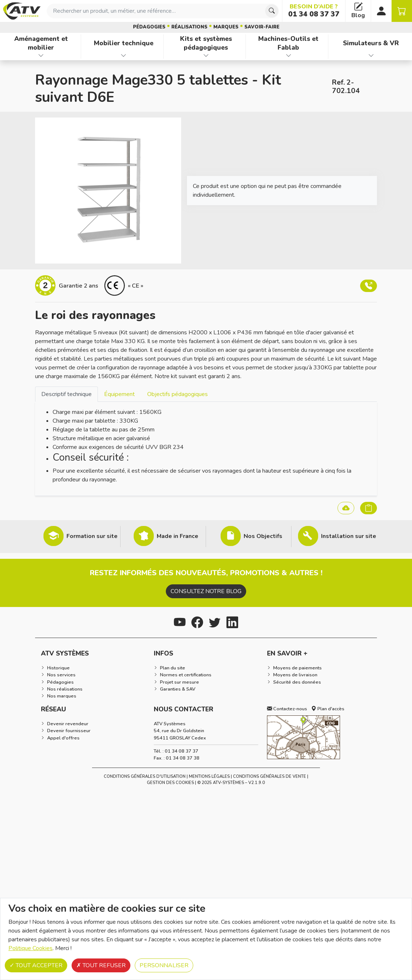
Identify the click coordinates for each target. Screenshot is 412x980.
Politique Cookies (30, 948)
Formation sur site (92, 536)
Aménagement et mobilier (41, 43)
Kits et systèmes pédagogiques (206, 43)
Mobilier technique (124, 43)
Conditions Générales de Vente (270, 777)
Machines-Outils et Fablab (288, 43)
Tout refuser (101, 965)
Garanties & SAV (178, 689)
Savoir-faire (262, 27)
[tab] (66, 394)
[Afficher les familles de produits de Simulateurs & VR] (371, 55)
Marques (226, 27)
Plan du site (173, 668)
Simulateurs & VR (371, 43)
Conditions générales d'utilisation (145, 777)
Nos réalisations (65, 689)
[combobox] (163, 11)
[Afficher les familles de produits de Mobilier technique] (124, 55)
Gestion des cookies (170, 783)
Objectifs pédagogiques (178, 394)
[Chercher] (272, 11)
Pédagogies (149, 27)
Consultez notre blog (206, 591)
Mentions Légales (209, 777)
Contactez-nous (287, 709)
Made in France (178, 536)
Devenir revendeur (68, 724)
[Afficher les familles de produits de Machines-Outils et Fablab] (288, 55)
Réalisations (189, 27)
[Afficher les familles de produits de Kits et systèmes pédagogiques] (206, 55)
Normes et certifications (186, 675)
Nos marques (62, 696)
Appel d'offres (63, 738)
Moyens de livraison (295, 675)
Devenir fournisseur (69, 731)
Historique (58, 668)
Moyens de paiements (297, 668)
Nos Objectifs (263, 536)
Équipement (119, 394)
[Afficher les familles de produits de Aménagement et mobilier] (41, 55)
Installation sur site (349, 536)
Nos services (61, 675)
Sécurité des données (297, 682)
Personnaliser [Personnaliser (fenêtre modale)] (164, 965)
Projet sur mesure (180, 682)
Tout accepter (36, 965)
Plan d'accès (328, 709)
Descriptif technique (66, 394)
